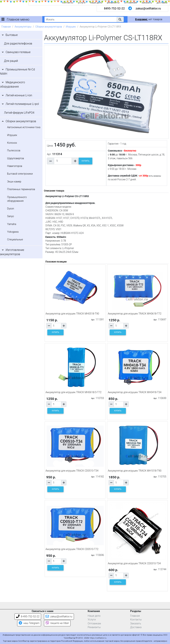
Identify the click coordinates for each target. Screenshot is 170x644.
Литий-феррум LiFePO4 (19, 113)
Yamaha (12, 224)
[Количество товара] (63, 161)
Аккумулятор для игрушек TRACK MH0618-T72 (135, 314)
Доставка (136, 627)
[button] (120, 19)
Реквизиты (94, 627)
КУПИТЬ (86, 161)
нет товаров (149, 19)
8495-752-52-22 (114, 8)
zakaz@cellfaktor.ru (148, 8)
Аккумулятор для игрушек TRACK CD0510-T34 (72, 471)
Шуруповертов (16, 158)
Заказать (136, 624)
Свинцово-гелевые (18, 52)
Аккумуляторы (23, 27)
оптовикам (131, 3)
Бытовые (12, 35)
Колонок (12, 143)
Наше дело (94, 616)
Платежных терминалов (21, 189)
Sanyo (11, 216)
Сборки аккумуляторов (49, 27)
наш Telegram (29, 623)
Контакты (136, 620)
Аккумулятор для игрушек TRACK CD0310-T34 (134, 563)
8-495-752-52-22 (28, 617)
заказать (147, 3)
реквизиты (113, 3)
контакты (68, 3)
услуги (82, 3)
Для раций (11, 61)
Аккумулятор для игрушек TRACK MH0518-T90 (72, 314)
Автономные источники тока (24, 127)
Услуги (92, 620)
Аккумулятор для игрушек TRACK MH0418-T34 (135, 392)
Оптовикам (94, 624)
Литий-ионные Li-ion (19, 95)
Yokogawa (13, 232)
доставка (162, 3)
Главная (6, 27)
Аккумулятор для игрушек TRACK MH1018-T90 (135, 471)
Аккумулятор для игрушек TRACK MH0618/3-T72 (73, 392)
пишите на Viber (57, 623)
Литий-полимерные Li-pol (22, 104)
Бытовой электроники (20, 174)
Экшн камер (14, 182)
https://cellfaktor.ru (98, 638)
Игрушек (71, 27)
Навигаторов (15, 166)
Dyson (11, 209)
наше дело (96, 3)
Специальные (15, 239)
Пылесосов (14, 150)
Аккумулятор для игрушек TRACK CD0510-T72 (72, 549)
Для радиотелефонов (18, 44)
